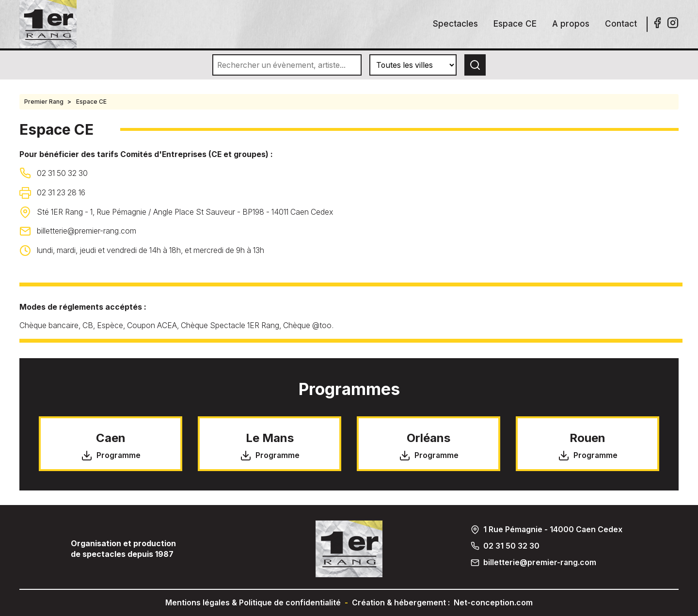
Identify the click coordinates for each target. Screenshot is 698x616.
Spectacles (455, 24)
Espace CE (515, 24)
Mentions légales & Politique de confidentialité (253, 603)
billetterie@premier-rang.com (87, 231)
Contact (621, 24)
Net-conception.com (493, 603)
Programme (111, 456)
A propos (571, 24)
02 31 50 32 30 (62, 173)
